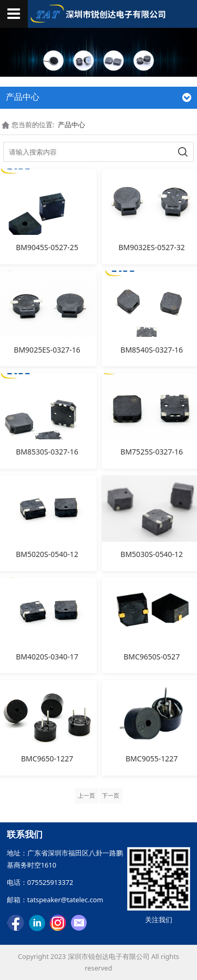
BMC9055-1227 (152, 759)
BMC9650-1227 (47, 759)
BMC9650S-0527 (152, 657)
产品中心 (71, 125)
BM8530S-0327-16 (47, 452)
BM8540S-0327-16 (152, 350)
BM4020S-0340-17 (47, 657)
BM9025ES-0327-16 (47, 350)
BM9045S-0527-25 (47, 247)
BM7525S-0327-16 (152, 452)
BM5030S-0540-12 (152, 554)
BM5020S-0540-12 (47, 554)
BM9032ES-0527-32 (152, 247)
